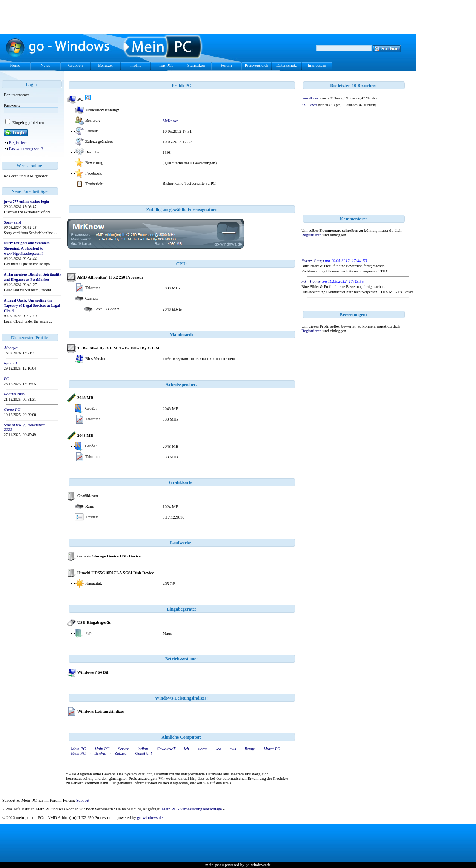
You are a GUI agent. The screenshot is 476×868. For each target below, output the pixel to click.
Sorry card (12, 222)
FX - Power (309, 105)
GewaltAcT (166, 749)
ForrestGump (310, 98)
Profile (136, 65)
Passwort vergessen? (26, 148)
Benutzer (106, 65)
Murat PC (272, 749)
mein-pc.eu (214, 865)
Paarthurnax (14, 394)
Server (124, 749)
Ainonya (11, 348)
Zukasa (121, 753)
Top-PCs (166, 65)
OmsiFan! (144, 753)
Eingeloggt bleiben (28, 122)
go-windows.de (150, 817)
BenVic (100, 753)
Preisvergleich (257, 65)
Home (15, 65)
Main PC (102, 749)
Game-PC (12, 409)
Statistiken (196, 65)
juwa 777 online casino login (26, 201)
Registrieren (19, 142)
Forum (226, 65)
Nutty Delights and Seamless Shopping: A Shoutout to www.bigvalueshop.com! (27, 248)
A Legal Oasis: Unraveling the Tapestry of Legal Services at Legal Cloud (32, 305)
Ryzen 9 (10, 363)
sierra (203, 749)
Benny (250, 749)
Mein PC (78, 749)
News (45, 65)
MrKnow (170, 121)
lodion (143, 749)
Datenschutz (287, 65)
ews (233, 749)
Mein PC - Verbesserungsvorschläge (192, 809)
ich (187, 749)
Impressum (317, 65)
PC (6, 378)
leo (219, 749)
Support (83, 800)
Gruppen (76, 65)
